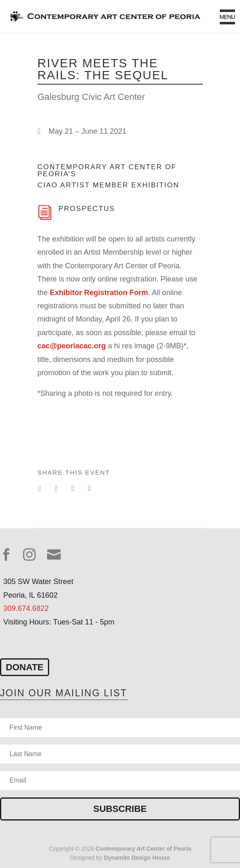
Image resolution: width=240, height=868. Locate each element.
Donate (25, 667)
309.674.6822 (26, 608)
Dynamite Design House (137, 858)
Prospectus (87, 209)
